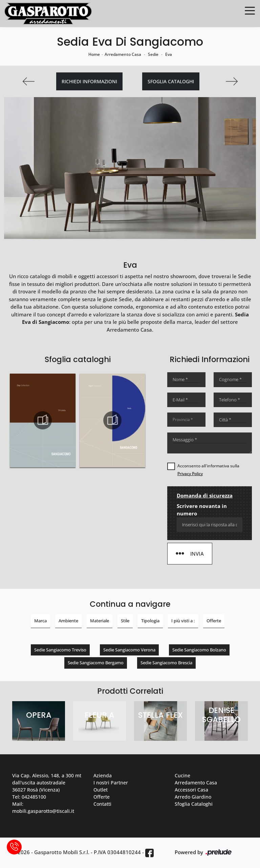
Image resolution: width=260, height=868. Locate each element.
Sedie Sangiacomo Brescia (166, 663)
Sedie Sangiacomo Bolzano (199, 650)
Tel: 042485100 (29, 797)
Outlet (101, 790)
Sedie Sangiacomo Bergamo (96, 663)
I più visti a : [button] (183, 621)
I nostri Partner (111, 783)
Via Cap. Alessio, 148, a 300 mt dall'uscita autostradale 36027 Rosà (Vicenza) (47, 783)
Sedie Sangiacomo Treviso (60, 650)
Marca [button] (40, 621)
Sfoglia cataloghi (171, 81)
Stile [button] (125, 621)
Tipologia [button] (150, 621)
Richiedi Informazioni (89, 81)
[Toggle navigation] (250, 10)
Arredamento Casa (123, 54)
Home (94, 54)
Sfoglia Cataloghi (194, 804)
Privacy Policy (190, 474)
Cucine (182, 775)
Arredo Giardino (193, 797)
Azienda (103, 775)
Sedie (153, 54)
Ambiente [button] (68, 621)
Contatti (102, 804)
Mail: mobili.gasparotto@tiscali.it (43, 807)
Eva (169, 54)
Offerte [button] (214, 621)
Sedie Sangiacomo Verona (129, 650)
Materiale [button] (100, 621)
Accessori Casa (191, 790)
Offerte (102, 797)
